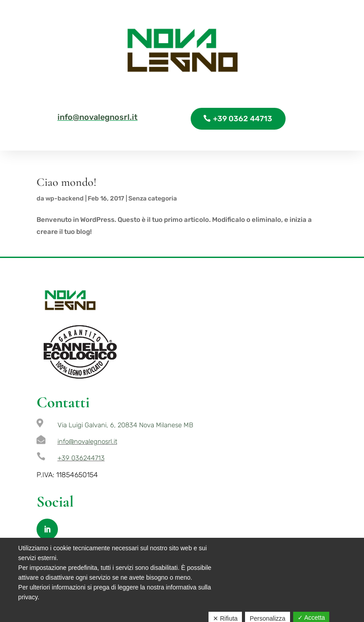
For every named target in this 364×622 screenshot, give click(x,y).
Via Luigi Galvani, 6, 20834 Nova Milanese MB (125, 425)
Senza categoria (153, 198)
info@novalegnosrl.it (98, 117)
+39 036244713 (81, 458)
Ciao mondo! (67, 182)
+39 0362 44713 (243, 119)
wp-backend (65, 198)
